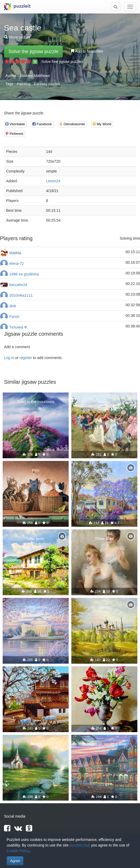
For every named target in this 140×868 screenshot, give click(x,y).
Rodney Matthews (35, 76)
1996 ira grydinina (24, 274)
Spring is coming (36, 676)
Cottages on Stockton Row (104, 744)
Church (36, 744)
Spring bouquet (104, 676)
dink (13, 306)
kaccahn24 (18, 285)
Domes (104, 607)
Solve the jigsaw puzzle (33, 51)
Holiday (104, 402)
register (26, 358)
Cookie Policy (18, 851)
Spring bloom (36, 607)
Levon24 (53, 181)
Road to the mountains (36, 402)
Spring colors (104, 470)
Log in (9, 358)
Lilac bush (36, 539)
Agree (15, 861)
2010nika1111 (21, 295)
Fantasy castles (47, 84)
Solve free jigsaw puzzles (62, 62)
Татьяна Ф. (19, 327)
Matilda (15, 253)
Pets (36, 470)
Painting (24, 84)
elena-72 (17, 264)
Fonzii (14, 317)
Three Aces (104, 539)
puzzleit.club (80, 845)
